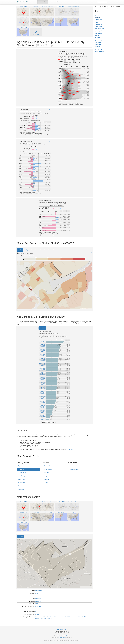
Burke (37, 593)
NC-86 (37, 614)
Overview (34, 2)
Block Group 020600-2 (64, 617)
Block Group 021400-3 (76, 617)
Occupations (47, 476)
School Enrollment (74, 469)
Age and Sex (21, 469)
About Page (70, 449)
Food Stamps (47, 473)
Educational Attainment (75, 466)
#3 (50, 141)
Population (21, 466)
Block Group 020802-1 (53, 617)
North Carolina (39, 591)
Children (20, 250)
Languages (21, 489)
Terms (62, 630)
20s (32, 250)
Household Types (22, 476)
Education (59, 2)
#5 (91, 253)
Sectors (46, 483)
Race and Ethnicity (23, 473)
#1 (88, 51)
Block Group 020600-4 (46, 619)
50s (45, 250)
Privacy (66, 630)
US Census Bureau (65, 636)
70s (54, 250)
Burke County (39, 606)
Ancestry (20, 486)
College (27, 250)
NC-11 (37, 609)
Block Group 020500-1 (41, 617)
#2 (50, 110)
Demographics (43, 2)
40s (41, 250)
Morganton (38, 599)
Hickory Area (39, 596)
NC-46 (37, 612)
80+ (58, 250)
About (58, 630)
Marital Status (22, 479)
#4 (69, 200)
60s (49, 250)
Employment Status (49, 469)
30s (36, 250)
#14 (69, 331)
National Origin (22, 483)
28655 (37, 604)
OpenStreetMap (62, 637)
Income (52, 2)
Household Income (48, 466)
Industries (46, 479)
